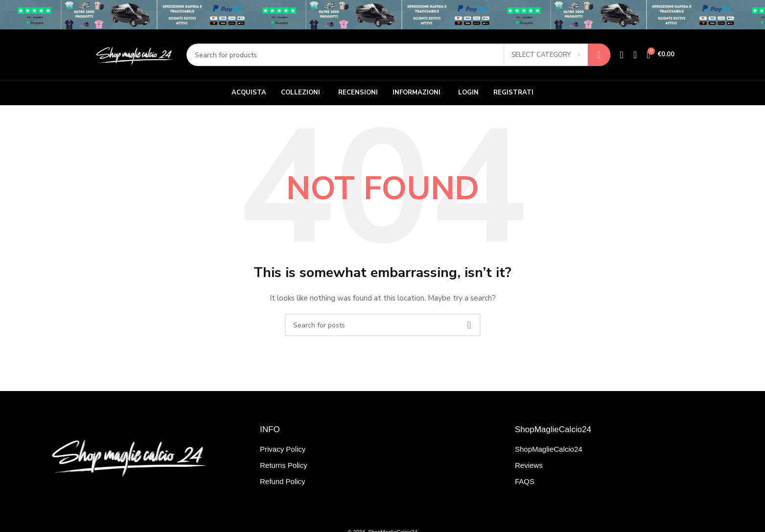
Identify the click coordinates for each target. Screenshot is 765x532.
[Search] (398, 55)
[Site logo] (134, 54)
